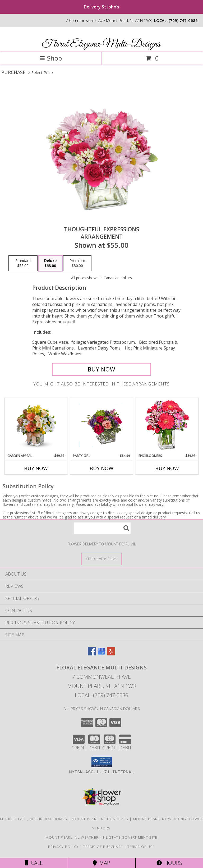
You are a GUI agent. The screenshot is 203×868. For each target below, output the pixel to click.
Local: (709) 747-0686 (101, 695)
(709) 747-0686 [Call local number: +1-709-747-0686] (183, 20)
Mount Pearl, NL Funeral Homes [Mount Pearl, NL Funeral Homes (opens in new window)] (34, 819)
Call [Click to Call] (34, 863)
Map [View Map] (101, 863)
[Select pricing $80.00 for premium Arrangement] (77, 263)
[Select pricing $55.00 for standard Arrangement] (23, 263)
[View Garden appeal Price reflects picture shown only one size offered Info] (36, 425)
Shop (51, 58)
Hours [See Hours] (169, 863)
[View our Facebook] (92, 654)
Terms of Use (141, 847)
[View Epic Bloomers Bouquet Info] (167, 426)
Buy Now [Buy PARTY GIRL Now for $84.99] (101, 468)
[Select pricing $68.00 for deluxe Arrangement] (50, 263)
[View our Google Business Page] (101, 654)
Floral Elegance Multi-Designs (101, 44)
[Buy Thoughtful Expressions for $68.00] (101, 369)
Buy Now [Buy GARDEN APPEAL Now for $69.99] (36, 468)
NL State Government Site (130, 837)
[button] (102, 762)
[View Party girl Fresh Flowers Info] (102, 425)
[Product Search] (102, 528)
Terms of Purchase (103, 847)
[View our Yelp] (111, 654)
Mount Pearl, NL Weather (72, 837)
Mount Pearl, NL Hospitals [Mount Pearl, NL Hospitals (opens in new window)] (100, 819)
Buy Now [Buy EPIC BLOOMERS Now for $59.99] (167, 468)
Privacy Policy (63, 847)
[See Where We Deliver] (101, 559)
